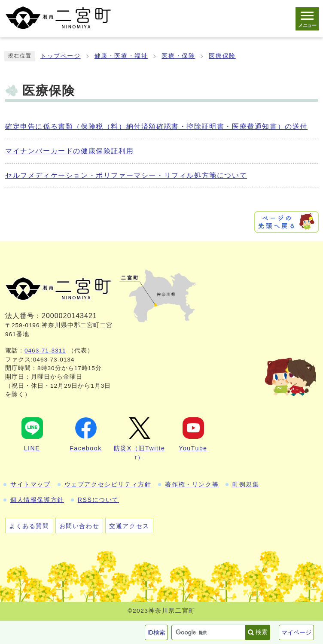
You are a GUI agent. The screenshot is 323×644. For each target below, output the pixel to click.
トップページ (61, 56)
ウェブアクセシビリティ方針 (108, 484)
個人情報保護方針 (37, 500)
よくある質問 (29, 526)
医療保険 (222, 56)
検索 (262, 632)
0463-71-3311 (45, 351)
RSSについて (98, 500)
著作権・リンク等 (192, 484)
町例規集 (246, 484)
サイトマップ (30, 484)
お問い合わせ (79, 526)
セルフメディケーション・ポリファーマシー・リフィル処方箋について (126, 175)
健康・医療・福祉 (121, 56)
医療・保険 (178, 56)
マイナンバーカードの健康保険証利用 (69, 151)
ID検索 (156, 632)
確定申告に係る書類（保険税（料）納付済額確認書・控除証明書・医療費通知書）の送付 (156, 126)
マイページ (296, 632)
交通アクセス (129, 526)
